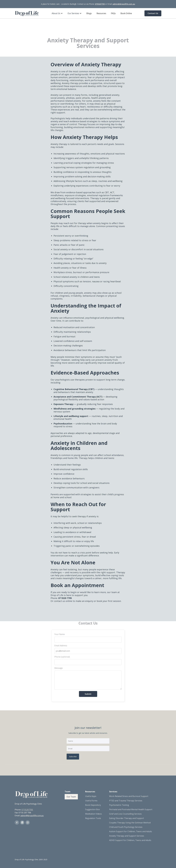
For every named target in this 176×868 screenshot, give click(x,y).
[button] (57, 13)
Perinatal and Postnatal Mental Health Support (131, 809)
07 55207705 (27, 810)
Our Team (71, 797)
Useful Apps (91, 796)
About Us (56, 13)
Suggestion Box (92, 809)
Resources (101, 13)
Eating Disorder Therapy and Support (126, 818)
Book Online (126, 13)
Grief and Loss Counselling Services (125, 814)
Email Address (61, 646)
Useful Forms (91, 801)
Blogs (89, 13)
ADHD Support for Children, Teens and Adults (130, 840)
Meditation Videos (93, 814)
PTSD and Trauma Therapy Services (126, 801)
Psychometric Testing (119, 805)
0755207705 (100, 4)
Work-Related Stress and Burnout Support (129, 796)
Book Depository (93, 805)
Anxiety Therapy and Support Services (127, 836)
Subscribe (73, 757)
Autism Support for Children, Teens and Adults (131, 831)
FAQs (113, 13)
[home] (27, 13)
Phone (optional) (62, 657)
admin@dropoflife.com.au (124, 4)
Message (59, 668)
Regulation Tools (93, 818)
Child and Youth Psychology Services (126, 827)
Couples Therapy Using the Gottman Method (130, 823)
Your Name (60, 634)
